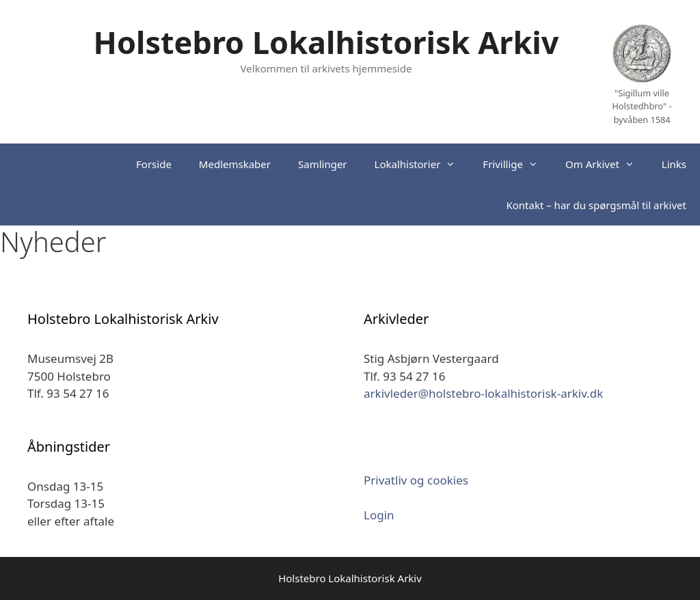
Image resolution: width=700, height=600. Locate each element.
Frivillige (517, 164)
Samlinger (323, 164)
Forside (154, 164)
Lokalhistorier (422, 164)
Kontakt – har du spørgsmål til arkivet (596, 205)
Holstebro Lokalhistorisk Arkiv (326, 42)
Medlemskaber (235, 164)
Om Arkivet (607, 164)
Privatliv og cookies (416, 480)
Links (674, 164)
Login (379, 515)
